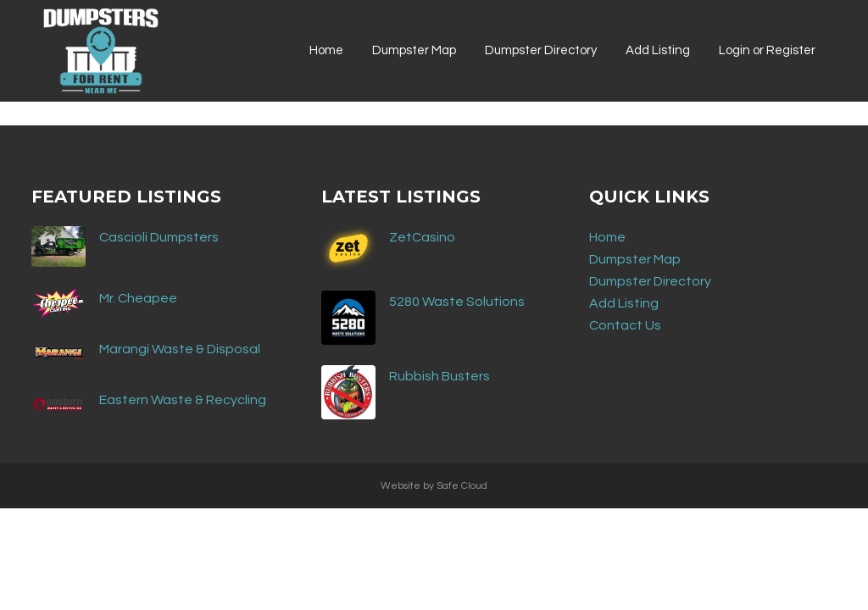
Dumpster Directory (650, 281)
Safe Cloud (462, 486)
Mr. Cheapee (138, 298)
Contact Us (625, 325)
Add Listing (624, 303)
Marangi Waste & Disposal (180, 349)
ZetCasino (422, 237)
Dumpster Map (635, 259)
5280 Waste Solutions (457, 302)
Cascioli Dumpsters (159, 237)
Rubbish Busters (440, 376)
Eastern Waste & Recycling (183, 400)
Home (607, 237)
